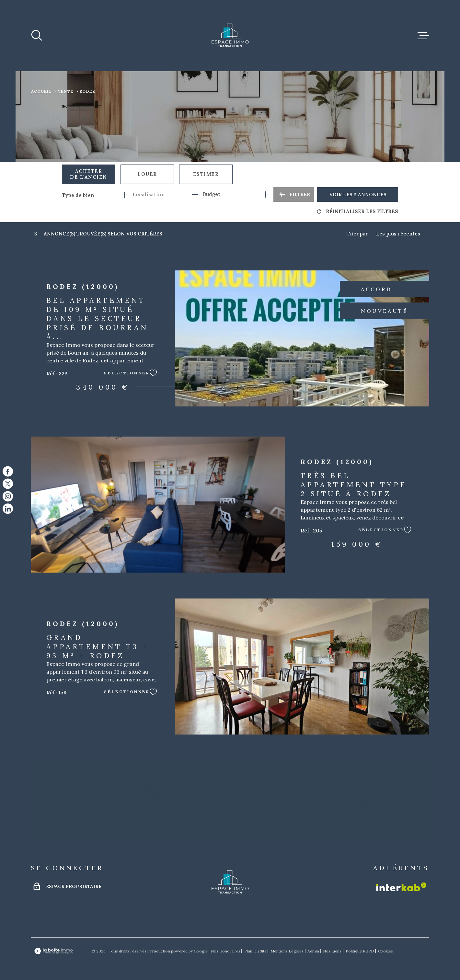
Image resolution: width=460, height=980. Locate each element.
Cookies (385, 951)
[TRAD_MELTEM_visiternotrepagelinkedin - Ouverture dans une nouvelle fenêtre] (8, 509)
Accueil (41, 91)
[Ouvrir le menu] (423, 36)
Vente (66, 91)
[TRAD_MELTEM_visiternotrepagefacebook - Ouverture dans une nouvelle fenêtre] (8, 471)
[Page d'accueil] (230, 36)
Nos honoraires (226, 951)
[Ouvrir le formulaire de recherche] (294, 194)
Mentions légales (287, 951)
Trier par (357, 234)
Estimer (206, 174)
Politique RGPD (360, 951)
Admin (313, 951)
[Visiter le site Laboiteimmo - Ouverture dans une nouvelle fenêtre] (53, 951)
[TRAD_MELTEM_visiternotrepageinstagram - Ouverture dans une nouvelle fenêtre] (8, 496)
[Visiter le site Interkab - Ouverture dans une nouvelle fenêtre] (401, 887)
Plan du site (255, 951)
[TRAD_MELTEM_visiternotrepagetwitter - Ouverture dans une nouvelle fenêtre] (8, 484)
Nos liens (332, 951)
